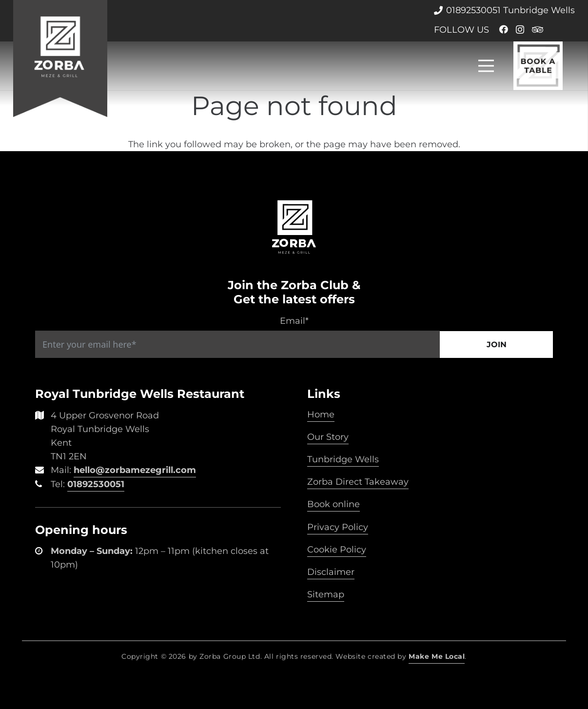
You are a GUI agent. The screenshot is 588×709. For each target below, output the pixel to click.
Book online (333, 504)
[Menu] (486, 66)
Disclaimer (331, 572)
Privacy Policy (338, 527)
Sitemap (326, 594)
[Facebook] (504, 29)
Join (497, 345)
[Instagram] (520, 30)
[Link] (60, 59)
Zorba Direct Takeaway (358, 482)
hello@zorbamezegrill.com (135, 470)
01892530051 (96, 484)
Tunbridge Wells (343, 459)
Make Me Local (437, 656)
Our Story (328, 437)
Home (321, 414)
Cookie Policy (337, 550)
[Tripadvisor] (538, 30)
